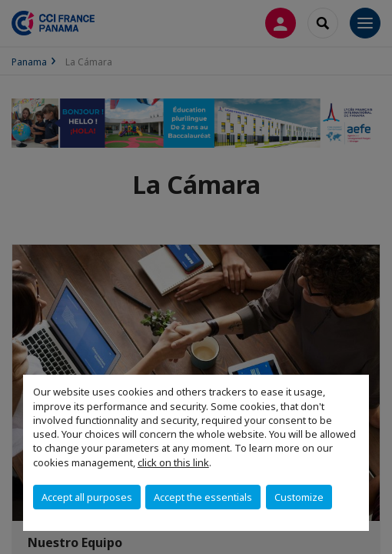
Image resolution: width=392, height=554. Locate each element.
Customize (299, 497)
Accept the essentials (203, 497)
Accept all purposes (87, 497)
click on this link (173, 462)
